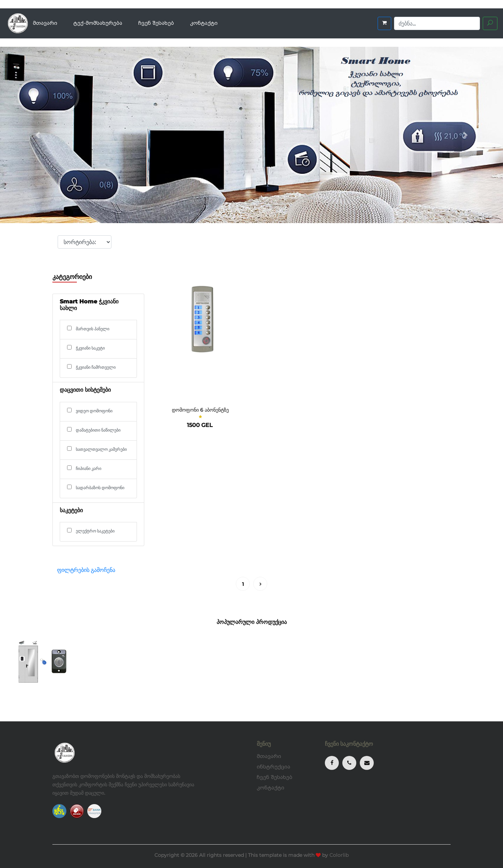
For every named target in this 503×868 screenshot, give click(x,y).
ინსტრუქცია (274, 767)
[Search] (437, 23)
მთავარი (45, 23)
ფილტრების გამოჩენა (86, 570)
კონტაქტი (204, 23)
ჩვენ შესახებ (156, 23)
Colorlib (339, 855)
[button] (38, 135)
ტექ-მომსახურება (98, 23)
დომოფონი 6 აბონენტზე (200, 410)
